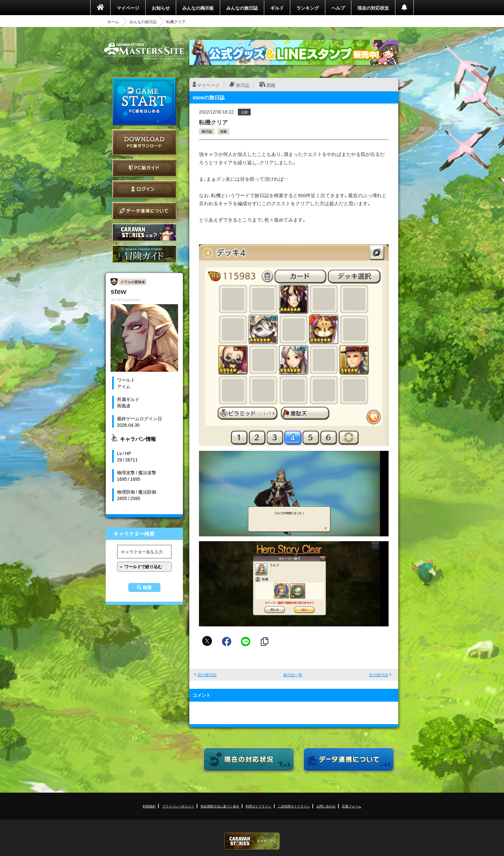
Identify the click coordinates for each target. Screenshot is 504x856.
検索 (147, 587)
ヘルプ (338, 8)
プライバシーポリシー (178, 806)
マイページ (128, 8)
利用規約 (149, 806)
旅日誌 (243, 85)
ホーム (113, 22)
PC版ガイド (144, 168)
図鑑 (271, 85)
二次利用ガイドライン (294, 806)
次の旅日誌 (379, 675)
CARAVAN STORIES (252, 841)
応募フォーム (352, 806)
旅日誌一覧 (293, 675)
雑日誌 (207, 131)
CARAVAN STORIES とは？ (144, 232)
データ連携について (144, 211)
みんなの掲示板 (198, 8)
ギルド (277, 8)
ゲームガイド (144, 254)
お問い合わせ (326, 806)
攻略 (223, 131)
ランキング (308, 8)
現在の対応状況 (373, 8)
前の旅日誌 (207, 675)
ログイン (144, 189)
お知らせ (161, 8)
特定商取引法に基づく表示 (220, 806)
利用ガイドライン (258, 806)
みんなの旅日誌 (242, 8)
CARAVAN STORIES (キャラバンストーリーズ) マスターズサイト (144, 51)
